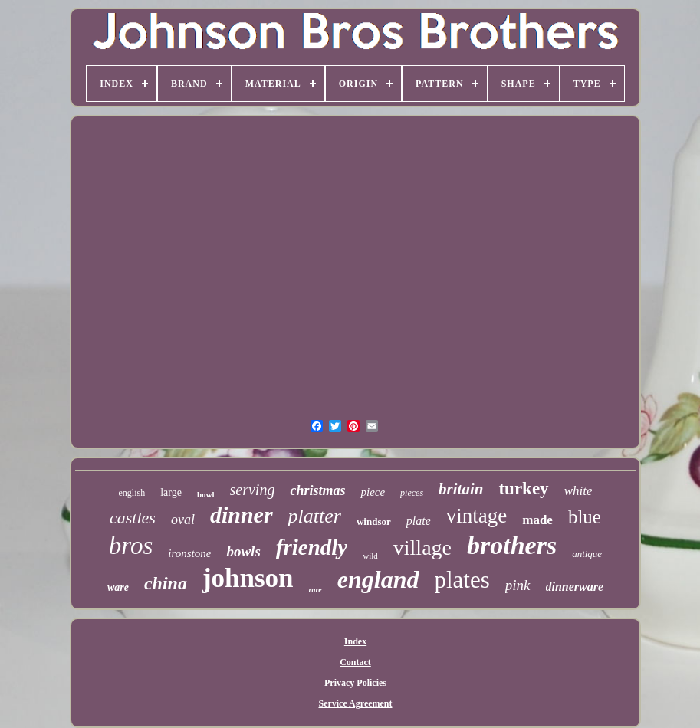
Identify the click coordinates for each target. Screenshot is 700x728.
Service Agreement (355, 703)
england (378, 579)
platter (315, 516)
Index (355, 641)
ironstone (189, 553)
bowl (206, 494)
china (166, 583)
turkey (523, 489)
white (578, 491)
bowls (243, 551)
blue (585, 517)
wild (370, 556)
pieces (412, 493)
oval (183, 520)
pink (518, 585)
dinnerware (575, 587)
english (132, 493)
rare (315, 590)
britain (461, 489)
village (422, 548)
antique (587, 554)
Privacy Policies (355, 683)
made (537, 520)
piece (373, 492)
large (171, 492)
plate (419, 521)
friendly (312, 547)
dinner (242, 515)
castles (133, 518)
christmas (317, 490)
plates (462, 580)
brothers (512, 545)
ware (118, 587)
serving (253, 490)
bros (131, 546)
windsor (374, 521)
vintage (477, 516)
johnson (248, 578)
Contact (355, 662)
